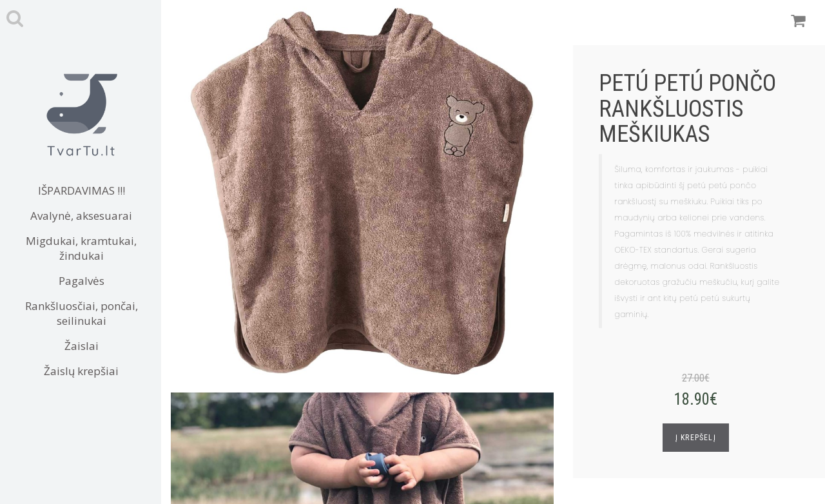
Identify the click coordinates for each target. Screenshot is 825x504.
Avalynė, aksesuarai (81, 216)
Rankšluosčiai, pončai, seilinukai (82, 313)
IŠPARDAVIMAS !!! (82, 190)
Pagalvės (82, 281)
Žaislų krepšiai (81, 371)
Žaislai (82, 346)
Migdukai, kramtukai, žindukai (81, 248)
